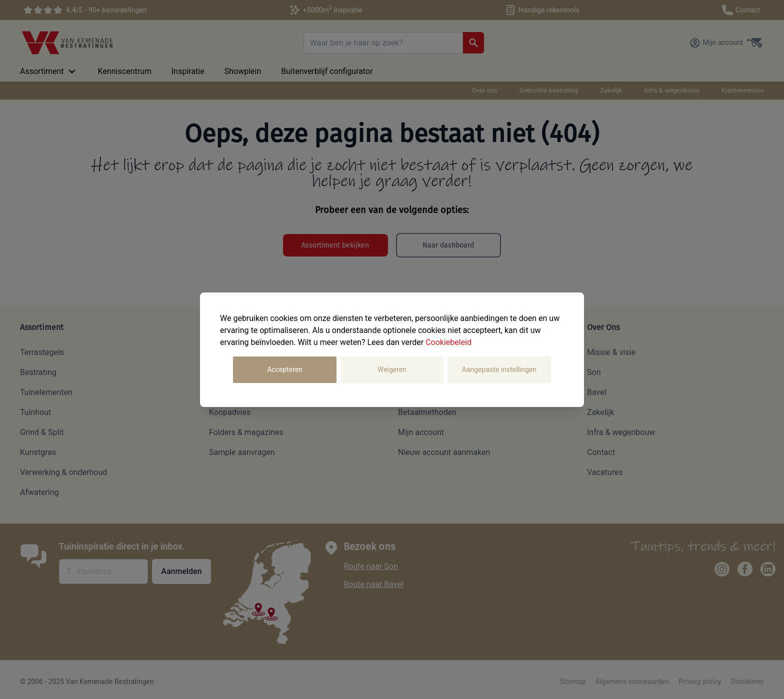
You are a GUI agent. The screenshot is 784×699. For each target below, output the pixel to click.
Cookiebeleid (448, 342)
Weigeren (392, 369)
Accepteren (285, 369)
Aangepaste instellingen (499, 369)
